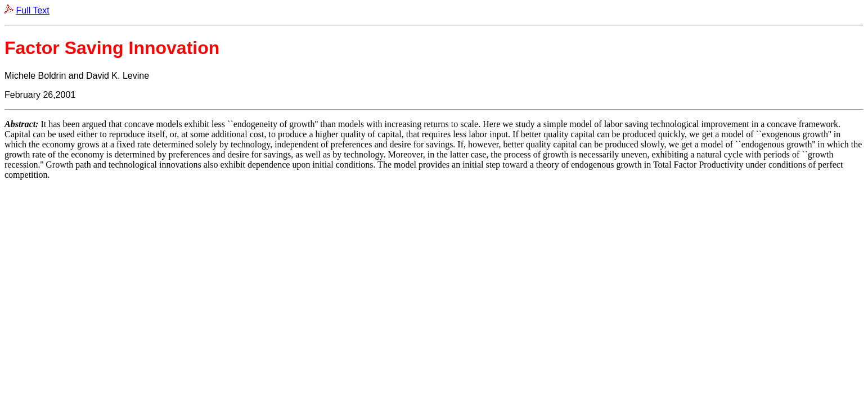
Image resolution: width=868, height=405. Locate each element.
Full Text (32, 10)
